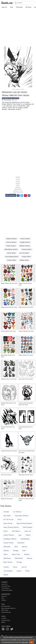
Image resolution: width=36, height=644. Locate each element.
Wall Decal (7, 558)
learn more (25, 642)
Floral (19, 520)
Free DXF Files (6, 586)
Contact (4, 600)
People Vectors (25, 242)
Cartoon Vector (26, 249)
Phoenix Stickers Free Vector (8, 331)
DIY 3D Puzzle (8, 520)
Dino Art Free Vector (6, 475)
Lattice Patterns (9, 535)
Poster (18, 185)
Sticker (6, 575)
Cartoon (18, 177)
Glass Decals (8, 523)
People (18, 183)
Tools (11, 7)
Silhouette (7, 547)
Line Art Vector (24, 253)
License (4, 618)
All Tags (19, 562)
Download (11, 195)
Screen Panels (8, 543)
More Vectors (8, 562)
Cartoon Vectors (11, 239)
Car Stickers (17, 512)
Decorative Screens (22, 516)
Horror (18, 179)
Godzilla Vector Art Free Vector (9, 379)
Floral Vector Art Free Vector (26, 379)
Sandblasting (25, 539)
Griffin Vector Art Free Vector (26, 307)
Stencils (24, 547)
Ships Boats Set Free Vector (26, 475)
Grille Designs (28, 527)
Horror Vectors (25, 239)
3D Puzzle (28, 7)
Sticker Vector (24, 260)
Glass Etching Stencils (11, 527)
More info (14, 100)
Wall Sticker (18, 189)
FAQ (3, 598)
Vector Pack (16, 554)
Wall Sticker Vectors (11, 249)
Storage (16, 551)
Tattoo (6, 554)
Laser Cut (4, 7)
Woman (30, 558)
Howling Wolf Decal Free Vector (9, 451)
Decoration (7, 516)
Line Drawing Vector (12, 257)
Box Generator (6, 606)
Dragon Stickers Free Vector (26, 355)
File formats (19, 7)
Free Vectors (5, 588)
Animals (6, 512)
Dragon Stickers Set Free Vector (9, 283)
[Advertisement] (18, 27)
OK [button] (31, 642)
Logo (20, 535)
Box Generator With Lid (8, 608)
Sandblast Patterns (10, 539)
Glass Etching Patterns (24, 523)
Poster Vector (12, 260)
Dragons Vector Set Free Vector (9, 307)
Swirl (24, 551)
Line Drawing (8, 571)
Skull (16, 547)
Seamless (21, 543)
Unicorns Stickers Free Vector (26, 331)
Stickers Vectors (25, 246)
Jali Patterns (16, 531)
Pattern (28, 535)
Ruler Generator (6, 612)
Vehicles (27, 554)
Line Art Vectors (11, 242)
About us (4, 596)
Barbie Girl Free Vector (7, 499)
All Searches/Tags (7, 590)
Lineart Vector (26, 257)
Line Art (18, 181)
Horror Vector (11, 253)
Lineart (19, 571)
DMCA (3, 622)
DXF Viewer (5, 610)
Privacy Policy (6, 620)
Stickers (18, 187)
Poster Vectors (11, 246)
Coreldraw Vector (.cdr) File (11, 98)
